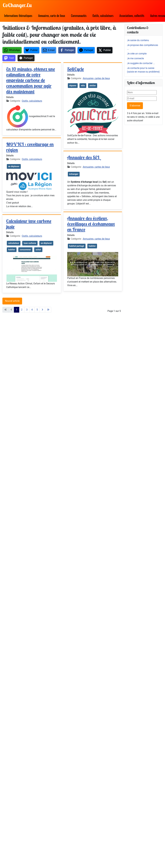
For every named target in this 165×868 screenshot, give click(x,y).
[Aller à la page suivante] (42, 310)
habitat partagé (77, 246)
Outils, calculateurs (103, 16)
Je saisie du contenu (138, 40)
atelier (93, 86)
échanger (74, 174)
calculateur (14, 243)
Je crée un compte (137, 54)
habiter (12, 250)
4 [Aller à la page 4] (32, 310)
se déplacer (14, 166)
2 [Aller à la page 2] (22, 310)
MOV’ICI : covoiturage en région (30, 147)
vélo (83, 86)
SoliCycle (76, 69)
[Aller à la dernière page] (48, 310)
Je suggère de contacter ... (141, 63)
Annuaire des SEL (83, 157)
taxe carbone (30, 243)
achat (38, 250)
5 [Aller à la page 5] (37, 310)
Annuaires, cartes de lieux (96, 78)
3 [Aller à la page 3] (27, 310)
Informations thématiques (18, 16)
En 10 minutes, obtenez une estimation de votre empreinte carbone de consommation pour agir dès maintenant (31, 80)
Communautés (79, 16)
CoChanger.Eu (17, 5)
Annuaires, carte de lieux (52, 16)
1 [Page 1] (17, 310)
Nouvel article (12, 301)
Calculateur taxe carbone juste (29, 224)
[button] (12, 50)
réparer (73, 86)
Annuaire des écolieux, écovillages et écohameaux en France (91, 224)
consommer (25, 250)
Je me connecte (135, 58)
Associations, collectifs (132, 16)
